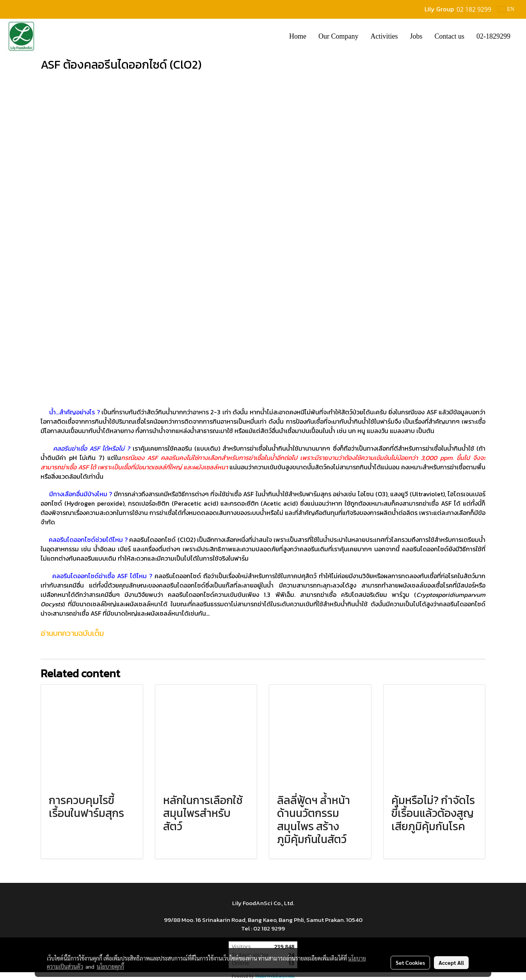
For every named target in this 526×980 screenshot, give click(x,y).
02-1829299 (493, 36)
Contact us (450, 36)
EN (506, 9)
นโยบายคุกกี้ (110, 966)
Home (298, 36)
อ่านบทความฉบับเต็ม (72, 633)
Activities (384, 36)
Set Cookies (410, 962)
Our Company (339, 36)
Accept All (451, 962)
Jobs (416, 36)
